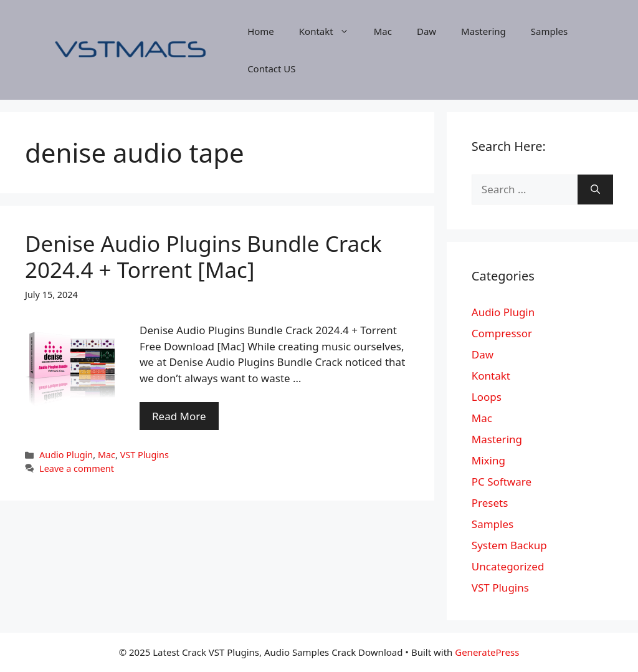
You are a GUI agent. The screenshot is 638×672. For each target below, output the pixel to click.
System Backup (509, 545)
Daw (426, 31)
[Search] (595, 190)
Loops (487, 397)
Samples (549, 31)
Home (261, 31)
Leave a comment (77, 468)
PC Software (502, 482)
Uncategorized (508, 566)
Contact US (271, 69)
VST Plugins (145, 455)
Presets (490, 503)
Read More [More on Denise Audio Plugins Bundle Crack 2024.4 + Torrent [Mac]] (179, 416)
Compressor (502, 333)
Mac (383, 31)
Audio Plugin (66, 455)
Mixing (488, 460)
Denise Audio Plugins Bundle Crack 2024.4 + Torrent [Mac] (203, 257)
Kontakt (330, 31)
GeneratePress (487, 652)
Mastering (483, 31)
